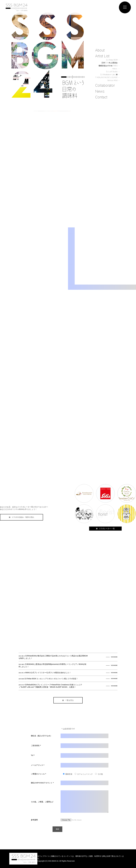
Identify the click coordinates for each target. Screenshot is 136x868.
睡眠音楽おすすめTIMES (108, 66)
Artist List (102, 56)
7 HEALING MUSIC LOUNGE (106, 77)
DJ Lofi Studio (112, 72)
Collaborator (105, 85)
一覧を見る (68, 700)
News (100, 91)
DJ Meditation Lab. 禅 (109, 75)
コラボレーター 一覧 (105, 529)
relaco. (115, 69)
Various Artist (112, 80)
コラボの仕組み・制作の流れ (22, 517)
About (100, 50)
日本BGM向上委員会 (110, 63)
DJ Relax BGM (112, 60)
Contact (101, 97)
